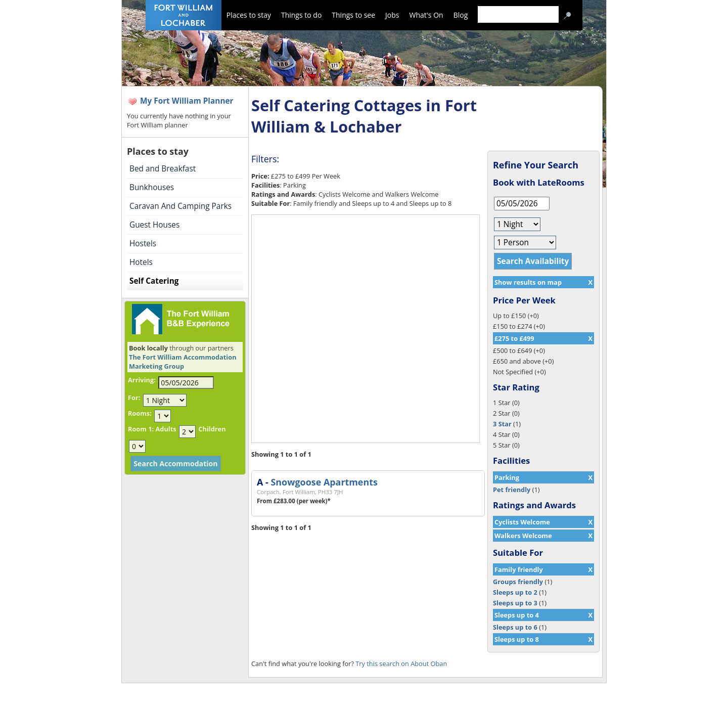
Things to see (353, 15)
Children (212, 429)
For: (134, 398)
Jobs (392, 15)
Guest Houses (154, 225)
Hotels (141, 262)
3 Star (502, 424)
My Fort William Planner (187, 101)
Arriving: (142, 380)
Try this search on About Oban (401, 664)
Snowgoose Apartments (324, 482)
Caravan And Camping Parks (180, 206)
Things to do (301, 15)
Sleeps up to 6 (515, 627)
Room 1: (141, 429)
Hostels (143, 244)
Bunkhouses (152, 187)
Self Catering (154, 281)
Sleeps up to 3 (515, 603)
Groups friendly (518, 582)
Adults (166, 429)
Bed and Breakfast (163, 169)
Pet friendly (512, 490)
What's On (426, 15)
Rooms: (140, 413)
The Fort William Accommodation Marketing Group (183, 362)
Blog (461, 15)
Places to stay (249, 15)
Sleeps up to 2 (515, 592)
